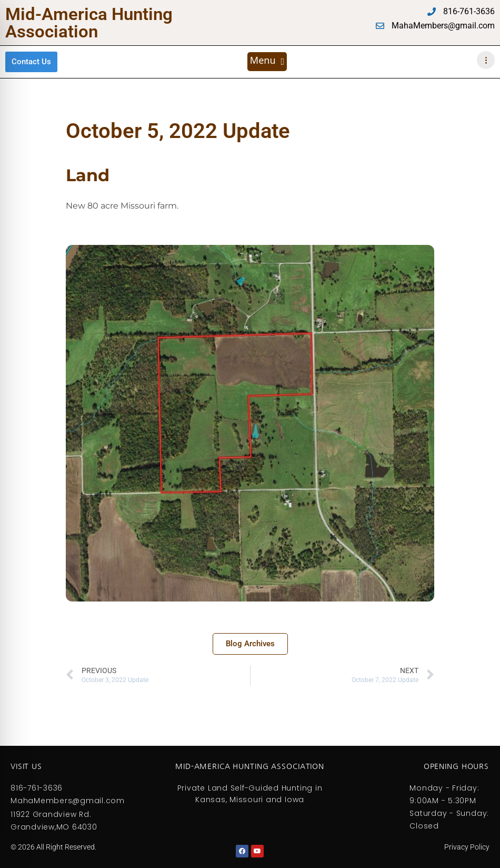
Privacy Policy (467, 847)
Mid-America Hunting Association (89, 23)
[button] (267, 62)
